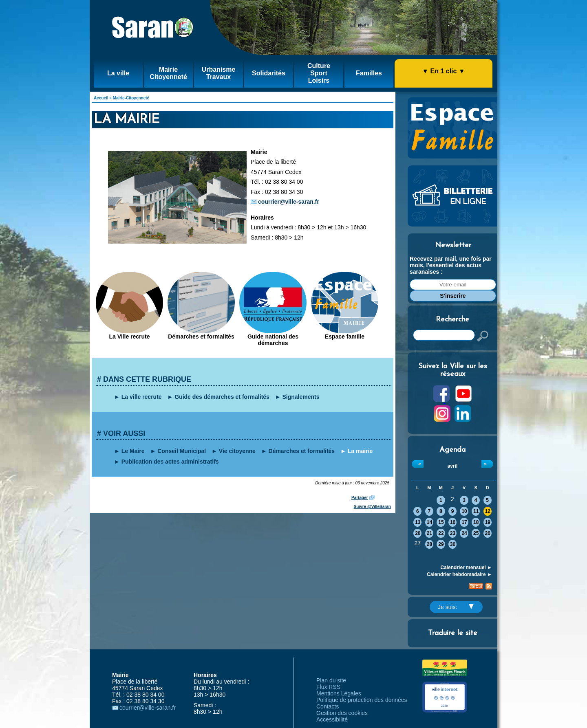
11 (476, 511)
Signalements (301, 397)
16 (453, 522)
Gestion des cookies (342, 713)
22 (441, 533)
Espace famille (345, 337)
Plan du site (331, 680)
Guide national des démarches (273, 340)
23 (453, 533)
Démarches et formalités (201, 337)
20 (418, 533)
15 (441, 522)
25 (476, 533)
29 (441, 544)
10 (464, 511)
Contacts (328, 706)
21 (429, 533)
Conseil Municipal (182, 451)
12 (488, 511)
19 (488, 522)
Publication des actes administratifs (170, 462)
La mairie (360, 451)
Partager (360, 498)
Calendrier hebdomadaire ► (459, 574)
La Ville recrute (129, 337)
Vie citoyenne (237, 451)
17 (464, 522)
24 (464, 533)
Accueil (101, 98)
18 (476, 522)
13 (418, 522)
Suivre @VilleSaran (372, 507)
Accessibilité (332, 719)
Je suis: (456, 607)
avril (453, 466)
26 (488, 533)
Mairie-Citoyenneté (131, 98)
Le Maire (133, 451)
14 (429, 522)
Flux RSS (328, 687)
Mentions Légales (339, 693)
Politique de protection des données (362, 700)
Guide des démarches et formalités (222, 397)
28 (429, 544)
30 (453, 544)
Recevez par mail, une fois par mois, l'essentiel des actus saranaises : (451, 265)
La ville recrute (142, 397)
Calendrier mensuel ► (466, 567)
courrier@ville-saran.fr (289, 202)
